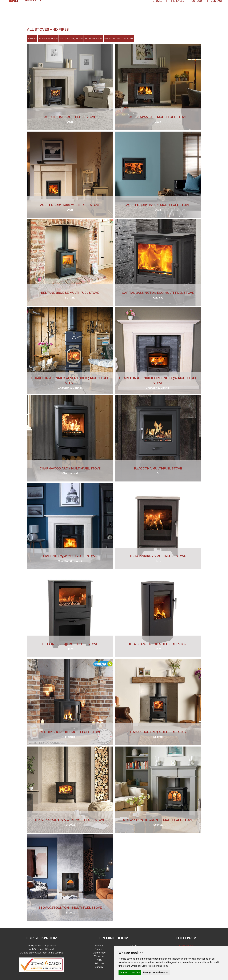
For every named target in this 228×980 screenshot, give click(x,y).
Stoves (158, 7)
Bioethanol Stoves (48, 39)
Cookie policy (187, 946)
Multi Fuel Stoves (94, 39)
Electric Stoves (112, 39)
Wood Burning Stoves (71, 39)
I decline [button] (135, 972)
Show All (32, 39)
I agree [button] (124, 972)
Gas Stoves (128, 39)
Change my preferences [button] (156, 972)
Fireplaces (177, 7)
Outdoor (197, 7)
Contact (217, 7)
